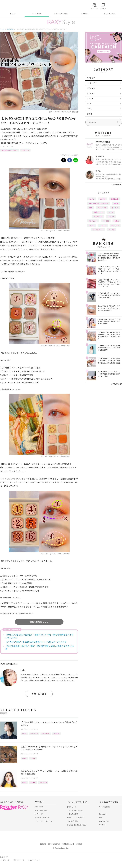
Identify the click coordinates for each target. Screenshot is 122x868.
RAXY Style (37, 14)
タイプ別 (112, 230)
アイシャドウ (25, 150)
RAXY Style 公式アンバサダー (10, 150)
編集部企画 (115, 199)
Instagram (103, 814)
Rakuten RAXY (11, 6)
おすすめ (33, 782)
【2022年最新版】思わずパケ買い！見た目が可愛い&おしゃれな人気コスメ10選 (39, 647)
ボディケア (91, 93)
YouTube (102, 825)
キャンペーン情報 (61, 14)
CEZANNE (56, 734)
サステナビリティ (34, 860)
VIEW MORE (117, 185)
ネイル (89, 104)
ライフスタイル (98, 230)
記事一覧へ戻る (39, 694)
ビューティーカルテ (42, 818)
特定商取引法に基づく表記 (77, 825)
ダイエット (115, 225)
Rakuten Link (104, 821)
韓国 (91, 208)
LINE (101, 818)
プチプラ (111, 216)
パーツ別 (106, 221)
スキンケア (91, 78)
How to (24, 734)
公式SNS (84, 14)
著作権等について (68, 844)
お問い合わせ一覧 (18, 860)
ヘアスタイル (98, 216)
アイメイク (10, 147)
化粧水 (117, 221)
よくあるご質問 (110, 14)
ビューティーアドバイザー (44, 821)
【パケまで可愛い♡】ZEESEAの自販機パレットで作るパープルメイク (36, 642)
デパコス (91, 225)
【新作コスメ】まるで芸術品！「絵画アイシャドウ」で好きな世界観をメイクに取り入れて (39, 636)
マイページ (39, 814)
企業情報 (43, 844)
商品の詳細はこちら (39, 622)
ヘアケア (90, 98)
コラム (89, 109)
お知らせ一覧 (72, 807)
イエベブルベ (46, 734)
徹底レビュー (99, 212)
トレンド (33, 758)
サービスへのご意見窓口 (76, 818)
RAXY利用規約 (72, 821)
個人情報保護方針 (54, 844)
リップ (111, 212)
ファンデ (103, 225)
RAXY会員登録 (105, 807)
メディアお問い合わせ (75, 810)
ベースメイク (92, 83)
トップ (12, 14)
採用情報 (79, 844)
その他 (89, 114)
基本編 (116, 203)
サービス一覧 (5, 860)
